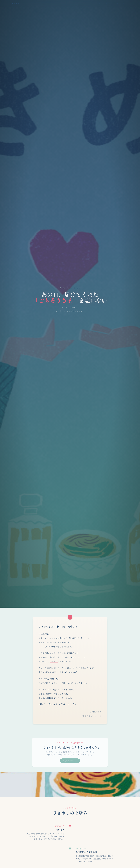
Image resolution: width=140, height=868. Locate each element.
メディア (126, 3)
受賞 (117, 3)
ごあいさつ (98, 3)
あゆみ (109, 3)
